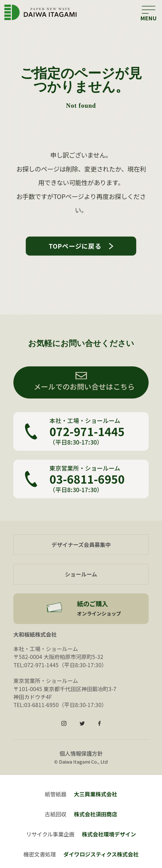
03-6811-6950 (87, 479)
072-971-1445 (87, 431)
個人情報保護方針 (81, 753)
